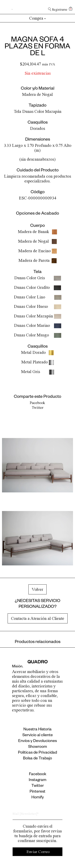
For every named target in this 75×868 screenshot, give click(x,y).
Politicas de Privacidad (37, 753)
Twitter (38, 407)
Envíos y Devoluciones (37, 741)
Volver (37, 589)
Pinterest (37, 792)
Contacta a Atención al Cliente (38, 618)
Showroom (38, 747)
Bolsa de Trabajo (37, 759)
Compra (37, 18)
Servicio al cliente (38, 736)
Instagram (38, 780)
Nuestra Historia (37, 730)
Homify (38, 798)
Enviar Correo (38, 852)
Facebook (37, 403)
